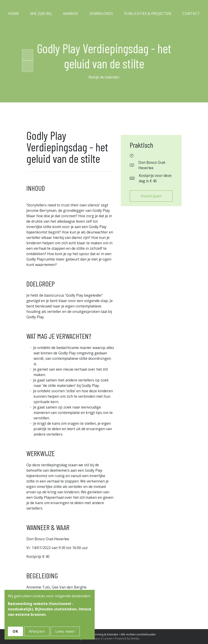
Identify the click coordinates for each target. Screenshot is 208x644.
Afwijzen (37, 631)
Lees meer (65, 631)
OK (15, 631)
